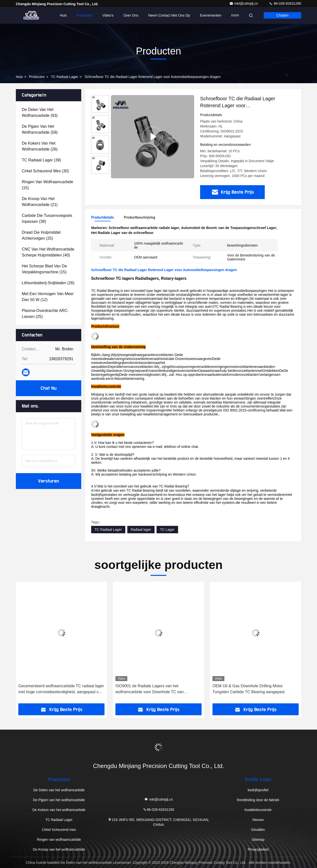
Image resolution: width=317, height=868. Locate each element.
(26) (40, 146)
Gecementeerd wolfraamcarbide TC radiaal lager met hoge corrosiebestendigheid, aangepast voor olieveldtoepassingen (61, 689)
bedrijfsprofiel (258, 790)
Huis (63, 15)
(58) (40, 129)
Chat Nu (49, 388)
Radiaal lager (141, 530)
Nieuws (258, 820)
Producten (84, 15)
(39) (41, 160)
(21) (40, 202)
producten (37, 77)
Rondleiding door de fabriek (258, 800)
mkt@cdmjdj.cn (244, 3)
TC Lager (167, 530)
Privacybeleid (258, 849)
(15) (48, 185)
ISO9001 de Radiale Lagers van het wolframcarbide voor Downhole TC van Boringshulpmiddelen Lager (149, 689)
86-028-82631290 (285, 3)
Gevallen (258, 830)
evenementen (211, 15)
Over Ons (131, 15)
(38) (47, 218)
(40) (48, 252)
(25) (41, 235)
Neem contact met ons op (169, 15)
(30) (45, 171)
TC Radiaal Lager (65, 77)
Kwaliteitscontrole (258, 810)
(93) (40, 113)
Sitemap (258, 840)
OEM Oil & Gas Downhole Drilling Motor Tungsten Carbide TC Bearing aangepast (249, 689)
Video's (108, 15)
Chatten (282, 15)
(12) (48, 297)
